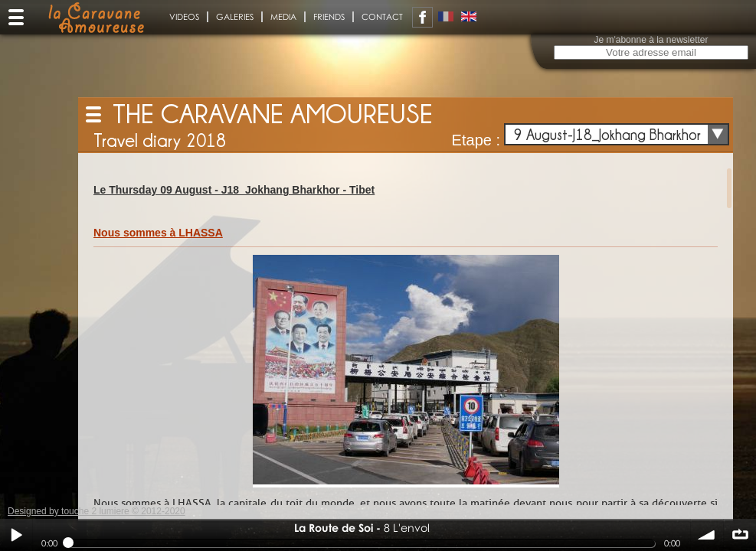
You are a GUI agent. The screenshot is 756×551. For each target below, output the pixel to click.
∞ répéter (740, 535)
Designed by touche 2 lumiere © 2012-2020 (97, 511)
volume (707, 535)
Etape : (476, 140)
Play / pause (16, 535)
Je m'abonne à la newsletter (651, 40)
